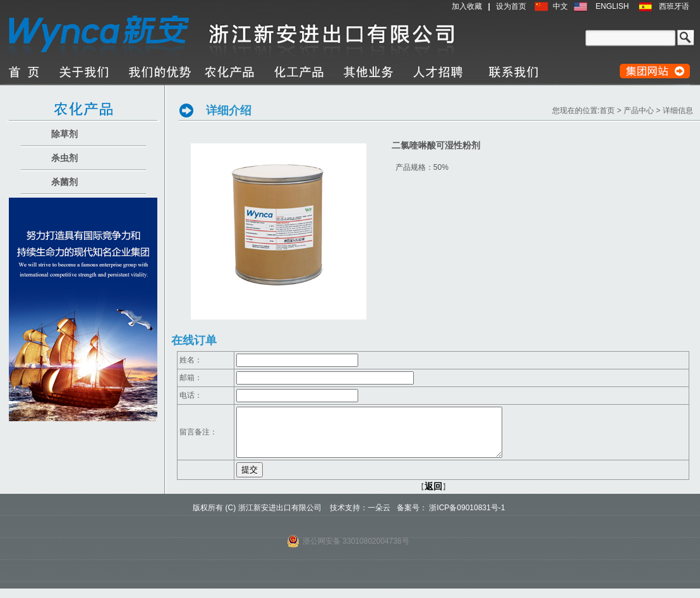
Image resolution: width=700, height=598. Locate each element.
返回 (433, 496)
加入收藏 (467, 6)
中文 (560, 6)
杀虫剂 (64, 158)
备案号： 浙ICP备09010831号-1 (451, 517)
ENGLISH (612, 6)
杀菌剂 (64, 182)
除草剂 (64, 134)
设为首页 (511, 6)
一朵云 (379, 517)
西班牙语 (674, 6)
